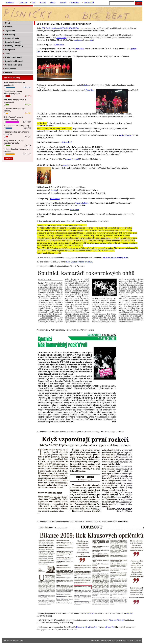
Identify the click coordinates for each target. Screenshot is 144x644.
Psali (34, 3)
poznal (65, 165)
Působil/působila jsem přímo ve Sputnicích (17, 133)
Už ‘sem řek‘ (110, 627)
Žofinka (85, 85)
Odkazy (9, 72)
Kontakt (43, 3)
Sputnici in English (14, 65)
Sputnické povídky (13, 42)
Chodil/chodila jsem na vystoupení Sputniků (13, 92)
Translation (75, 3)
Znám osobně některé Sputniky (17, 126)
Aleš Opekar (62, 38)
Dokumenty (10, 34)
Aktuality (63, 3)
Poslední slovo (125, 135)
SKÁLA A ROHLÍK (116, 620)
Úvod (8, 23)
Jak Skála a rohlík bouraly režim (115, 257)
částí (91, 40)
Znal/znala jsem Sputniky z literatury (15, 110)
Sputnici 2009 (89, 3)
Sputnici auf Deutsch (14, 61)
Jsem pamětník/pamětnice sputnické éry (15, 84)
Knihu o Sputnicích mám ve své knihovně (17, 150)
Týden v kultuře (82, 203)
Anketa (53, 3)
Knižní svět (74, 210)
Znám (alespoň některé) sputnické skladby (14, 118)
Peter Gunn (90, 90)
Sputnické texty (12, 38)
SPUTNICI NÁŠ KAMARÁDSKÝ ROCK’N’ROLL (61, 28)
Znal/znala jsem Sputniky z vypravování (15, 101)
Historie (9, 27)
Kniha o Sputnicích (14, 57)
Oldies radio (59, 44)
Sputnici (54, 190)
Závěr (8, 54)
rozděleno (78, 40)
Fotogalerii (67, 142)
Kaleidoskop (55, 199)
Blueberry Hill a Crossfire (86, 627)
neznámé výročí (72, 159)
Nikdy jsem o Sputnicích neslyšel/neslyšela (14, 142)
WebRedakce (118, 640)
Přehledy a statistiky (14, 46)
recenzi (91, 613)
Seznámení (10, 3)
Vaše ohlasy (11, 69)
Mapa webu (95, 640)
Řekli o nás (23, 3)
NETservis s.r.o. (130, 640)
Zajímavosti (10, 31)
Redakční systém (107, 640)
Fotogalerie (10, 50)
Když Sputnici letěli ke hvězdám (79, 262)
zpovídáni (80, 49)
